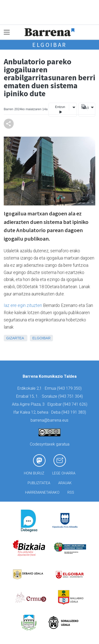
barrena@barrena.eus (49, 420)
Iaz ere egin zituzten (23, 305)
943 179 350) (70, 388)
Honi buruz (34, 473)
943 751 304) (71, 396)
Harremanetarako (42, 493)
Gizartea (15, 338)
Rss (71, 493)
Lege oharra (64, 473)
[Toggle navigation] (7, 32)
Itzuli (84, 108)
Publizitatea (39, 483)
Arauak (65, 483)
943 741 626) (76, 404)
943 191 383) (74, 412)
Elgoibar (49, 45)
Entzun (60, 110)
